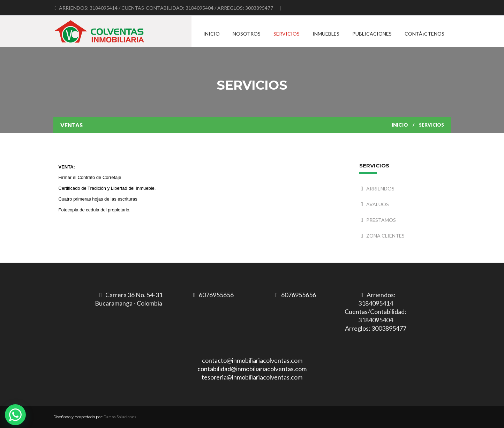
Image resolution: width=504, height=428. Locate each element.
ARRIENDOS (380, 189)
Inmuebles (326, 34)
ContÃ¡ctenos (424, 34)
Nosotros (247, 34)
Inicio (212, 34)
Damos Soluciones (120, 417)
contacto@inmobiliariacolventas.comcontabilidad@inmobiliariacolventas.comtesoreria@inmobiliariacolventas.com (252, 369)
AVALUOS (378, 204)
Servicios (287, 34)
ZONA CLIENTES (385, 236)
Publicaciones (372, 34)
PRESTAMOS (381, 220)
